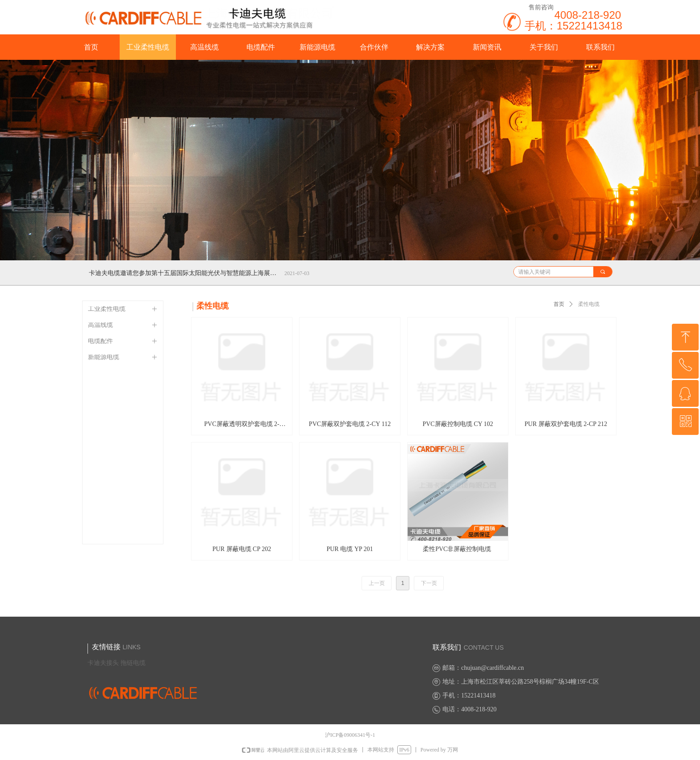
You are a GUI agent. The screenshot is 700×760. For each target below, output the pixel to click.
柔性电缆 (589, 304)
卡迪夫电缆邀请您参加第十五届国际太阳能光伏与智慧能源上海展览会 (185, 273)
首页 (559, 304)
